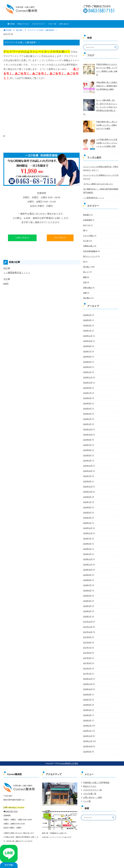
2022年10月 (88, 463)
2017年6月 (87, 643)
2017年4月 (87, 648)
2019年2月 (87, 540)
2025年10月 (88, 335)
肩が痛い (86, 261)
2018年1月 (87, 607)
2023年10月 (88, 427)
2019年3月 (87, 535)
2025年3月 (87, 360)
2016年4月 (87, 704)
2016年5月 (87, 699)
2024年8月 (87, 381)
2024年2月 (87, 412)
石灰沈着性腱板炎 (90, 246)
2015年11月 (88, 730)
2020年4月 (87, 509)
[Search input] (99, 47)
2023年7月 (87, 437)
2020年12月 (88, 478)
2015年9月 (87, 740)
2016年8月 (87, 683)
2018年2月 (87, 601)
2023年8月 (87, 432)
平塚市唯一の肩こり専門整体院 (96, 771)
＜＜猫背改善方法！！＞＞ (17, 273)
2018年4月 (87, 591)
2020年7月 (87, 494)
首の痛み (86, 292)
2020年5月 (87, 504)
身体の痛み (87, 282)
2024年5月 (87, 396)
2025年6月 (87, 350)
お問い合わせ (64, 24)
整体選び (86, 210)
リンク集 (87, 790)
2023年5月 (87, 448)
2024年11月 (88, 371)
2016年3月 (87, 709)
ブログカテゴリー (38, 24)
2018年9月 (87, 566)
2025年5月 (87, 355)
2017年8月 (87, 632)
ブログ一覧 (52, 24)
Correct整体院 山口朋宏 (69, 752)
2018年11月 (88, 555)
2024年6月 (87, 391)
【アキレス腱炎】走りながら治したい (97, 180)
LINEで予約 (22, 238)
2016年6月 (87, 694)
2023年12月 (88, 422)
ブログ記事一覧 (90, 782)
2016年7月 (87, 689)
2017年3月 (87, 653)
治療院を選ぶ (88, 241)
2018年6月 (87, 581)
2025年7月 (87, 345)
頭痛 (85, 287)
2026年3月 (87, 314)
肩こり (86, 267)
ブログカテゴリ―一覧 (93, 778)
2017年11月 (88, 617)
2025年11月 (88, 330)
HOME (11, 24)
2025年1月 (87, 366)
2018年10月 (88, 560)
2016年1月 (87, 719)
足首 (85, 277)
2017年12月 (88, 612)
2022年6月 (87, 473)
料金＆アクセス (23, 24)
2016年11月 (88, 673)
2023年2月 (87, 453)
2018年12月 (88, 550)
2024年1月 (87, 417)
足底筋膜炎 (87, 215)
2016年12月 (88, 668)
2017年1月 (87, 663)
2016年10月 (88, 678)
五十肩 (86, 236)
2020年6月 (87, 499)
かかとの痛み (88, 231)
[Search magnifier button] (116, 47)
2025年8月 (87, 340)
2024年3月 (87, 407)
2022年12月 (88, 458)
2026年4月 (87, 309)
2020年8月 (87, 489)
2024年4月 (87, 401)
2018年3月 (87, 596)
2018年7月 (87, 576)
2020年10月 (88, 484)
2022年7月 (87, 468)
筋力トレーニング (90, 251)
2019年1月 (87, 545)
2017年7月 (87, 637)
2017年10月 (88, 622)
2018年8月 (87, 571)
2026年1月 (87, 325)
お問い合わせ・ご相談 (93, 786)
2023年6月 (87, 443)
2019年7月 (87, 530)
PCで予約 (60, 238)
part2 (6, 283)
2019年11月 (88, 525)
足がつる (86, 220)
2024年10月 (88, 376)
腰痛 (85, 272)
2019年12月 (88, 519)
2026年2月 (87, 319)
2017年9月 (87, 627)
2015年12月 (88, 725)
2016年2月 (87, 714)
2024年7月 (87, 386)
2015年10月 (88, 735)
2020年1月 (87, 514)
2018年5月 (87, 586)
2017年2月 (87, 658)
